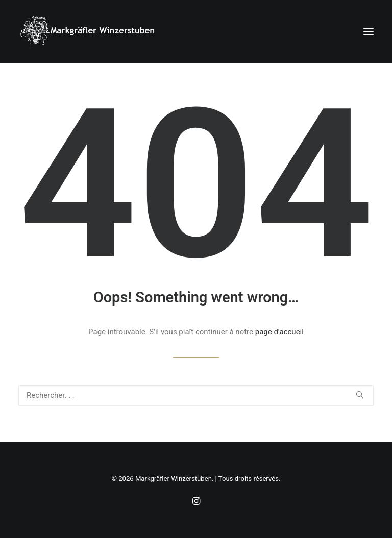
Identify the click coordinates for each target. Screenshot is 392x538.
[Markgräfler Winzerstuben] (87, 32)
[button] (369, 32)
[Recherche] (196, 395)
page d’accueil (279, 332)
